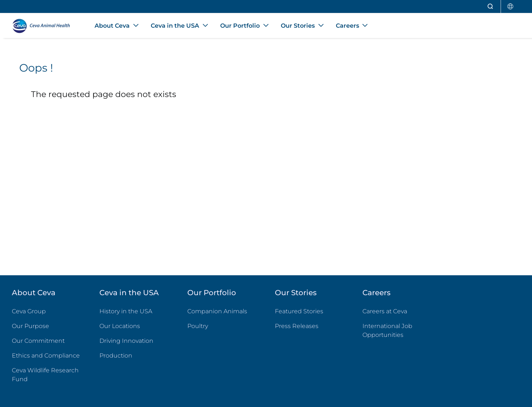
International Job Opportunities (397, 330)
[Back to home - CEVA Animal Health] (44, 26)
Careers (376, 293)
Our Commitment (38, 341)
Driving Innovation (126, 341)
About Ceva (34, 293)
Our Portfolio (212, 293)
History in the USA (126, 311)
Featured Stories (299, 311)
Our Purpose (30, 326)
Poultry (222, 326)
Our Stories (296, 293)
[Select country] (511, 6)
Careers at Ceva (385, 311)
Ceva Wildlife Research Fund (47, 375)
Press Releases (297, 326)
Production (116, 356)
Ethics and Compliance (46, 356)
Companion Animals (217, 311)
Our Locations (120, 326)
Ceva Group (29, 311)
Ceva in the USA (129, 293)
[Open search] (491, 6)
